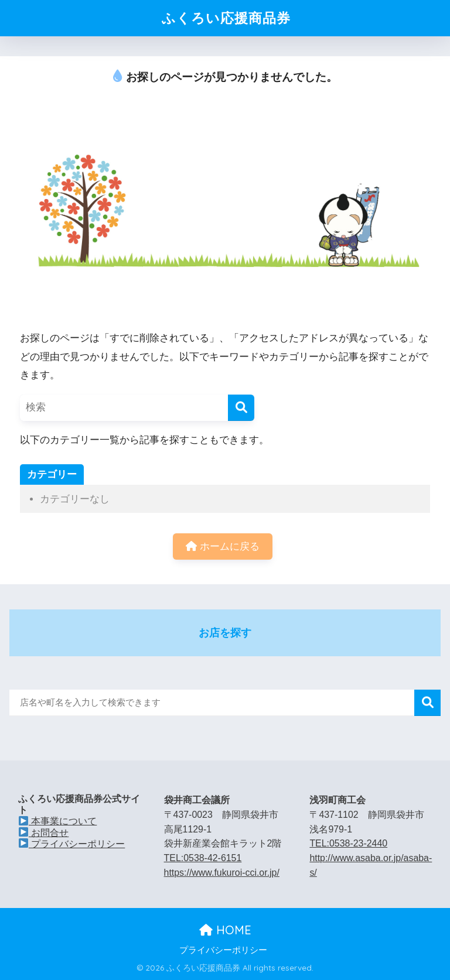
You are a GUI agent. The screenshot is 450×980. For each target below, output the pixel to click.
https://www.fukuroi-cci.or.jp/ (222, 873)
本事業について (58, 821)
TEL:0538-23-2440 (348, 843)
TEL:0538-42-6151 (203, 858)
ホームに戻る (223, 546)
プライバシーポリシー (72, 844)
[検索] (241, 408)
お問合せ (44, 833)
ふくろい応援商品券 (226, 18)
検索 (427, 703)
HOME (225, 930)
